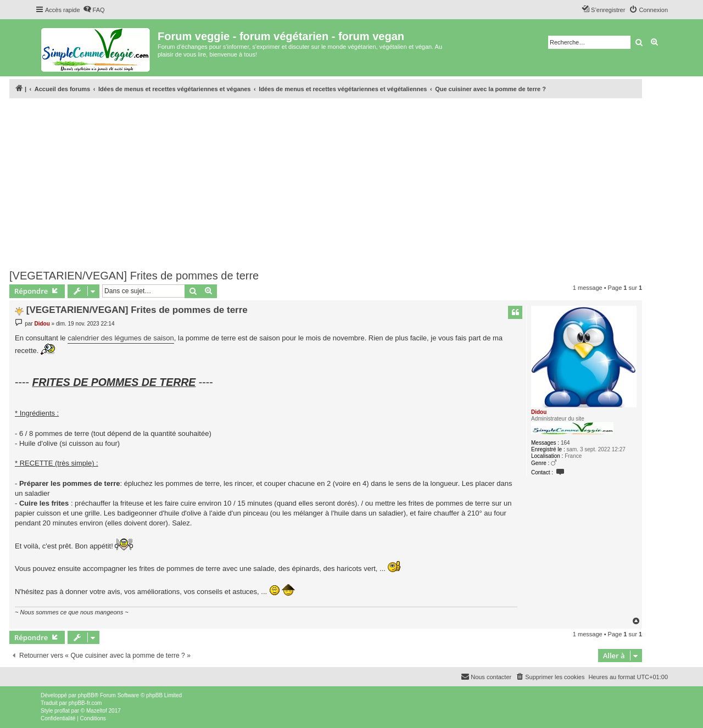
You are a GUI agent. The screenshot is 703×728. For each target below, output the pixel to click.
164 (565, 443)
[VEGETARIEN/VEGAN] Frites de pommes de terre (134, 276)
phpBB (86, 695)
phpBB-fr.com (85, 703)
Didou (539, 412)
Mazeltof (97, 711)
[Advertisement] (326, 184)
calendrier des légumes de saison (121, 338)
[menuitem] (94, 10)
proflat (62, 711)
